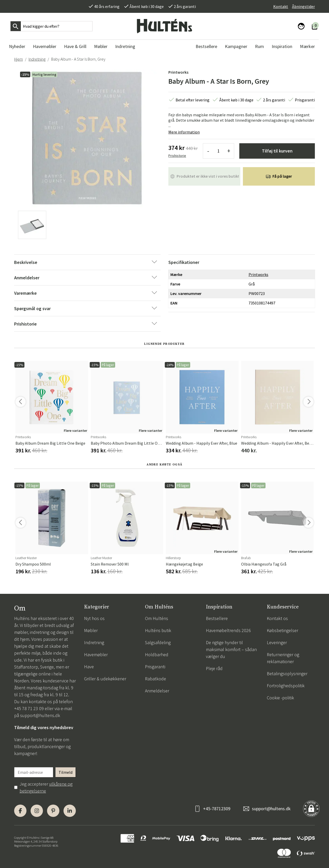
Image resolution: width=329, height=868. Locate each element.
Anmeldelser (157, 691)
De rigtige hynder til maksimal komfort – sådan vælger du (231, 649)
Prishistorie (177, 156)
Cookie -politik (280, 698)
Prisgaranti (155, 667)
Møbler (91, 630)
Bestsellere (217, 618)
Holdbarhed (157, 655)
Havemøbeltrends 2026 (228, 630)
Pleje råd (214, 668)
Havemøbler (96, 655)
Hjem (19, 59)
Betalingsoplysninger (287, 674)
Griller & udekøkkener (105, 679)
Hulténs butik (158, 630)
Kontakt (281, 6)
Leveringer (277, 642)
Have (89, 667)
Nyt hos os (94, 618)
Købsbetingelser (282, 630)
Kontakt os (277, 618)
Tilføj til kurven (277, 151)
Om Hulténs (157, 618)
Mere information (184, 132)
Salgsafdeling (158, 642)
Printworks (178, 72)
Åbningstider (303, 6)
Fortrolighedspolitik (286, 686)
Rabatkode (156, 679)
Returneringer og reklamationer (283, 658)
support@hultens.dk (40, 715)
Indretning (37, 59)
